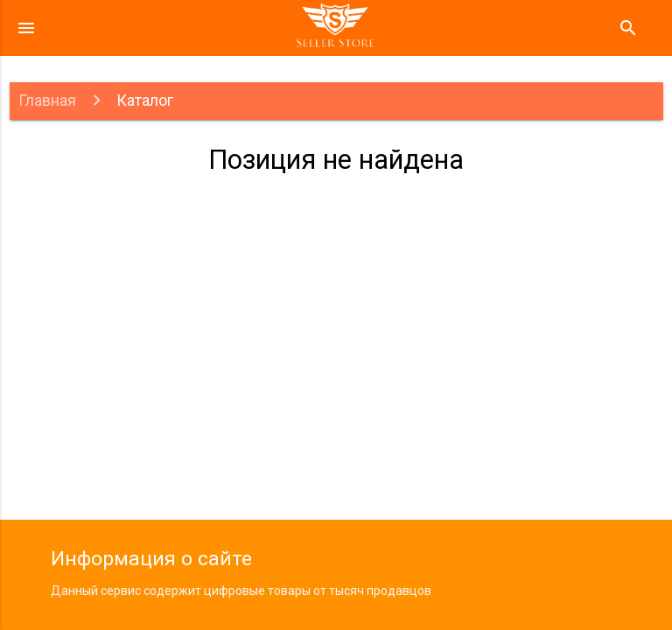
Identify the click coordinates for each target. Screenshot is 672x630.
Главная (47, 100)
